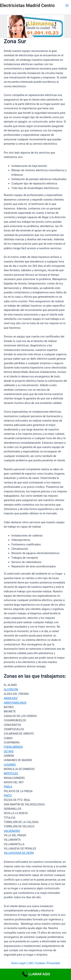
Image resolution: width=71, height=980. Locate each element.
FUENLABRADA (13, 747)
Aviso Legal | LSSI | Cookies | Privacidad (35, 963)
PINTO (8, 796)
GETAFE (9, 751)
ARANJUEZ (11, 698)
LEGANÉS (10, 765)
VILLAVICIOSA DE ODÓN (19, 853)
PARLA (8, 787)
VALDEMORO (12, 831)
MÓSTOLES (11, 773)
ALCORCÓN (11, 690)
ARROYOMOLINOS (15, 703)
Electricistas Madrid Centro (27, 5)
